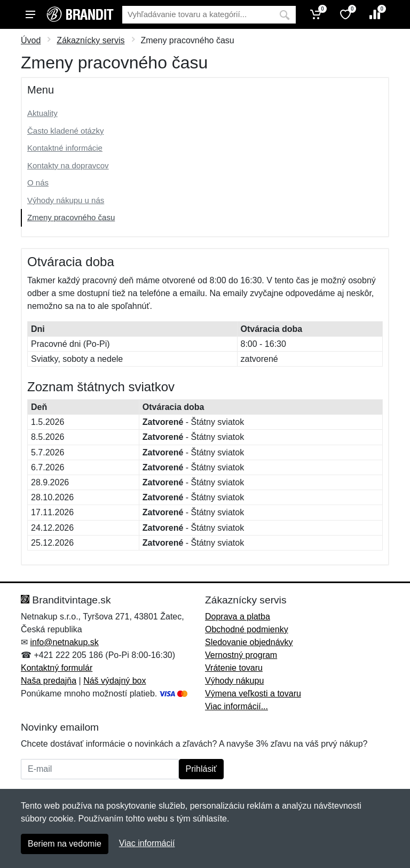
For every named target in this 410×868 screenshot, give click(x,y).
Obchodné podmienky (247, 629)
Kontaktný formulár (57, 668)
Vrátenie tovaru (234, 668)
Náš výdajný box (115, 681)
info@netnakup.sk (64, 642)
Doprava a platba (238, 617)
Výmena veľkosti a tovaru (253, 693)
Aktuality (42, 113)
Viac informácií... (236, 706)
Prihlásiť (201, 769)
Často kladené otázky (65, 131)
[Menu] (30, 14)
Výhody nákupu (234, 681)
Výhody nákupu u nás (66, 200)
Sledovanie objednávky (249, 642)
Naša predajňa (49, 681)
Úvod (31, 40)
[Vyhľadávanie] (198, 15)
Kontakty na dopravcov (68, 165)
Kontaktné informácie (65, 148)
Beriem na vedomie (65, 844)
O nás (38, 183)
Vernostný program (241, 655)
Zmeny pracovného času (71, 217)
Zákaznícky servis (90, 40)
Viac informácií (147, 843)
